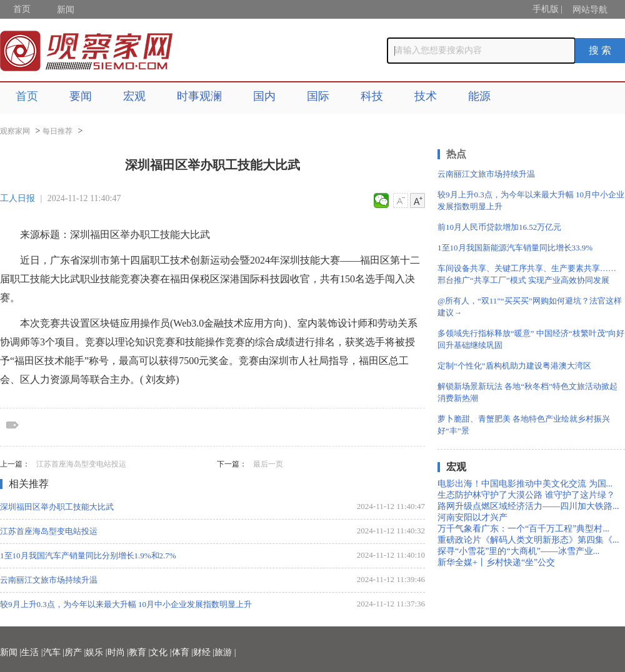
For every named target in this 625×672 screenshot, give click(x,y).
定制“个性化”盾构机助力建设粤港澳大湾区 (514, 366)
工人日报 (17, 198)
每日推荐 (57, 131)
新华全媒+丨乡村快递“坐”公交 (496, 562)
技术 (426, 96)
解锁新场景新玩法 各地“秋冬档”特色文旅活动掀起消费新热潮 (527, 392)
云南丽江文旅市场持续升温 (49, 580)
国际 (318, 96)
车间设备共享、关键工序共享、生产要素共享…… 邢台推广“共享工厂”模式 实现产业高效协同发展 (527, 274)
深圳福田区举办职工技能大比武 (57, 507)
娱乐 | (96, 652)
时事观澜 (199, 96)
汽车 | (54, 652)
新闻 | (11, 652)
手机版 (546, 9)
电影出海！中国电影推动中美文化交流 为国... (525, 484)
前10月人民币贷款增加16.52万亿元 (499, 227)
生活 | (32, 652)
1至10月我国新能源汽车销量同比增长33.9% (515, 248)
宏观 (134, 96)
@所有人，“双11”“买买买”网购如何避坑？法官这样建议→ (530, 307)
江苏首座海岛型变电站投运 (81, 464)
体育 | (182, 652)
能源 (479, 96)
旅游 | (225, 652)
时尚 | (118, 652)
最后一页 (268, 464)
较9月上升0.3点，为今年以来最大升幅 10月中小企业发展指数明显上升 (126, 604)
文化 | (161, 652)
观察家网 (15, 131)
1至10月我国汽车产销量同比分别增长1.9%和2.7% (88, 556)
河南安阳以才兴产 (472, 517)
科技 (372, 96)
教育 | (139, 652)
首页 (22, 9)
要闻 (81, 96)
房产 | (75, 652)
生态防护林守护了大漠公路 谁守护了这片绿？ (526, 495)
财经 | (204, 652)
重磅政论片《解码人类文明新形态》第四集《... (528, 540)
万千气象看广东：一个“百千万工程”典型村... (523, 529)
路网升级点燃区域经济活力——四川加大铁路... (528, 506)
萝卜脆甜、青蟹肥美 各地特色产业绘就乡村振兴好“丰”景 (524, 425)
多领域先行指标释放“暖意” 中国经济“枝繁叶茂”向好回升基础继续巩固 (531, 339)
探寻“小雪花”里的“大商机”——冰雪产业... (518, 551)
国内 (264, 96)
